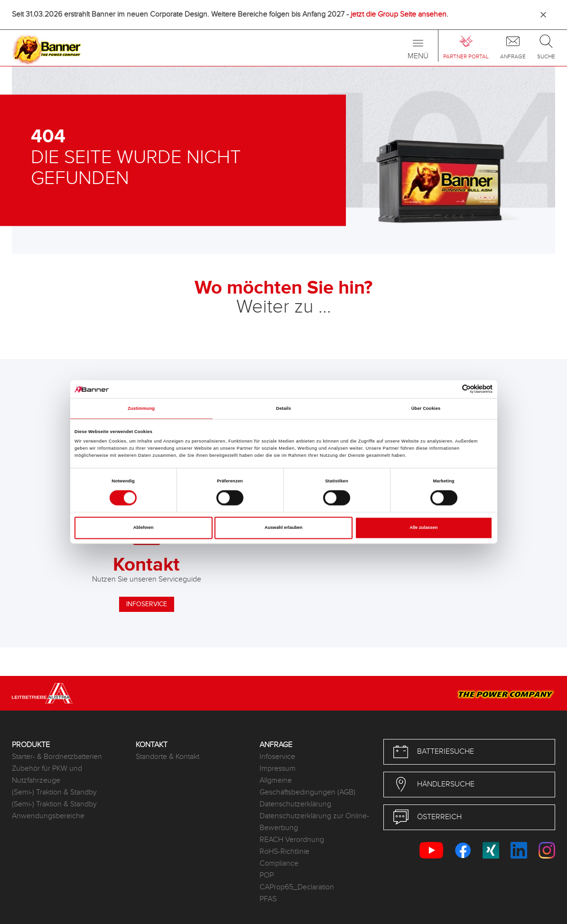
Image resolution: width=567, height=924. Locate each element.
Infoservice (277, 757)
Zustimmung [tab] (141, 408)
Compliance (279, 864)
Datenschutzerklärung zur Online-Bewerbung (314, 822)
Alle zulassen (423, 528)
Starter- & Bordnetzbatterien (57, 757)
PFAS (268, 899)
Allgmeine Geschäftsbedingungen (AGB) (307, 786)
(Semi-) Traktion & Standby (54, 792)
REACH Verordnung (292, 840)
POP (267, 875)
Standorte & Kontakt (167, 757)
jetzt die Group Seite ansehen (399, 14)
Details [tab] (283, 408)
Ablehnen (144, 528)
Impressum (278, 769)
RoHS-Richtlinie (284, 852)
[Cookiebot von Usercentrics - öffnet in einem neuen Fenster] (451, 389)
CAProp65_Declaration (297, 887)
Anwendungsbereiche (48, 816)
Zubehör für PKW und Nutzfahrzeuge (47, 775)
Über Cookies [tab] (426, 408)
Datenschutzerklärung (295, 804)
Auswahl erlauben (283, 528)
